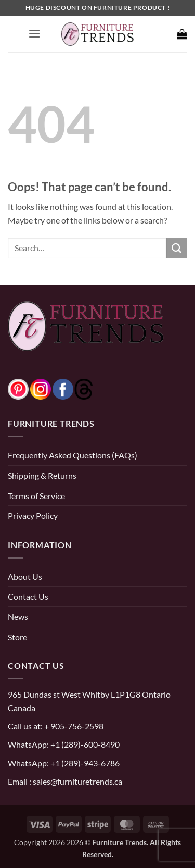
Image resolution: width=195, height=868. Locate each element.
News (18, 617)
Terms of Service (36, 496)
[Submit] (177, 248)
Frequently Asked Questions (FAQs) (73, 455)
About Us (25, 576)
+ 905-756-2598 (73, 726)
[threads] (73, 388)
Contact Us (28, 596)
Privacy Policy (33, 516)
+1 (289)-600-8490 (84, 744)
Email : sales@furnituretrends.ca (65, 781)
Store (17, 637)
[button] (34, 34)
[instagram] (41, 388)
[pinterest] (18, 388)
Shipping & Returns (42, 475)
